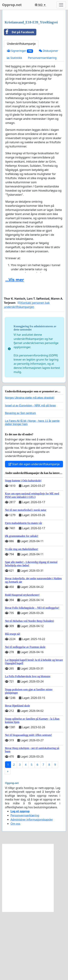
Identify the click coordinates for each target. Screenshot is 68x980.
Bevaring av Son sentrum (20, 481)
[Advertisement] (34, 49)
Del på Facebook (19, 100)
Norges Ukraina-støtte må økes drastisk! (30, 466)
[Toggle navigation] (61, 5)
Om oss (15, 892)
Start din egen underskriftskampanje (34, 532)
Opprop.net (12, 5)
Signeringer (20, 119)
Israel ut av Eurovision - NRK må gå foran (30, 474)
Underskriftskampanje (21, 112)
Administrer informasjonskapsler (32, 888)
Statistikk (14, 126)
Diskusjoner (48, 119)
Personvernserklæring (42, 126)
